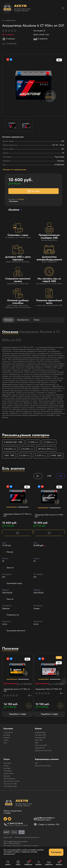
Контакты (7, 735)
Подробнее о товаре (18, 714)
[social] (5, 819)
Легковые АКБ (40, 735)
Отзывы (37, 320)
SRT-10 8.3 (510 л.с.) (46, 449)
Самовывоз (8, 771)
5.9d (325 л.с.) (10, 449)
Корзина (59, 863)
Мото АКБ (39, 740)
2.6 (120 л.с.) (25, 456)
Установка (7, 763)
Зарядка (7, 776)
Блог (5, 743)
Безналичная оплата (12, 781)
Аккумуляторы (9, 20)
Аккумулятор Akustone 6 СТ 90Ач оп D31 (17, 515)
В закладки (9, 39)
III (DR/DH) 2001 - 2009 (13, 442)
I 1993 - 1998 (9, 456)
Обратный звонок (44, 820)
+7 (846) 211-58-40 (15, 823)
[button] (63, 682)
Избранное (28, 863)
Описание (8, 320)
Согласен (56, 852)
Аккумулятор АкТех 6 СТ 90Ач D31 (49, 689)
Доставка (7, 768)
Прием (6, 766)
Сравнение (49, 863)
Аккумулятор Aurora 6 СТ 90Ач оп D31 (17, 690)
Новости (7, 738)
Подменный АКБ (10, 784)
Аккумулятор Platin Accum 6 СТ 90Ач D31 (49, 516)
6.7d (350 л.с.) (27, 449)
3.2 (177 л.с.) (40, 456)
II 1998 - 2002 (56, 456)
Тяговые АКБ (40, 748)
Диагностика (8, 773)
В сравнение (40, 39)
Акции (6, 740)
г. (20, 199)
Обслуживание (9, 779)
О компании (8, 732)
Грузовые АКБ (40, 738)
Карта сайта (8, 837)
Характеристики (23, 320)
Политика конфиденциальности (27, 837)
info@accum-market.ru (46, 818)
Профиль (39, 863)
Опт (36, 763)
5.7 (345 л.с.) (49, 442)
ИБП (37, 743)
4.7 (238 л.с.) (33, 442)
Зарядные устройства (43, 750)
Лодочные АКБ (41, 745)
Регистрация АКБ (10, 786)
